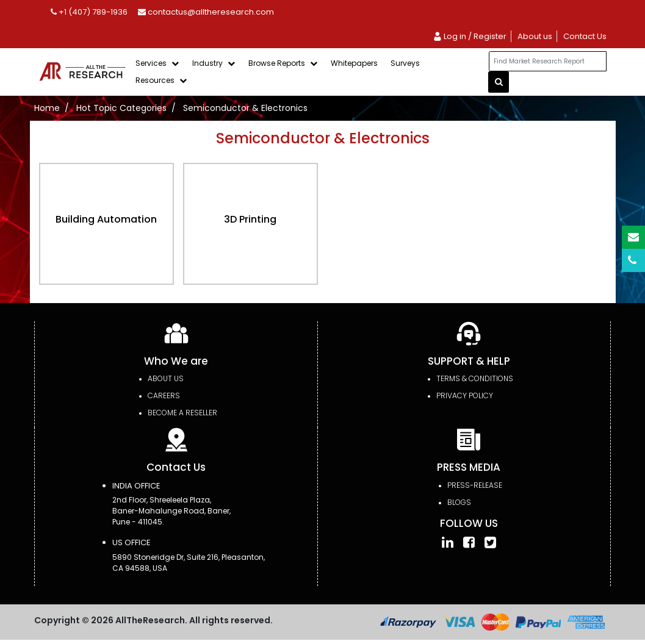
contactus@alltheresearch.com (206, 12)
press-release (475, 485)
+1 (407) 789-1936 (89, 12)
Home (47, 108)
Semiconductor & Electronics (245, 108)
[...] (547, 61)
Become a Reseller (182, 413)
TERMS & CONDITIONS (475, 378)
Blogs (459, 502)
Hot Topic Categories (121, 108)
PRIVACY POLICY (465, 395)
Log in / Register (470, 36)
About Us (166, 378)
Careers (164, 395)
